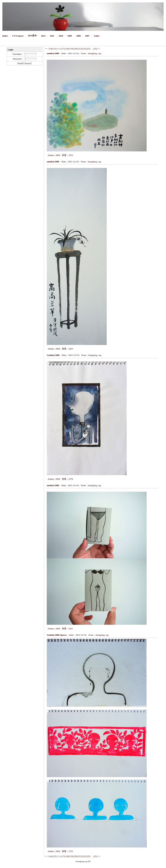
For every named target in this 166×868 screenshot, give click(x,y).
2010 (61, 36)
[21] (80, 49)
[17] (63, 49)
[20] (76, 49)
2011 (52, 36)
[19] (72, 49)
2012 (43, 36)
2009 (70, 36)
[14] (50, 49)
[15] (55, 49)
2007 (87, 36)
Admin (51, 155)
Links (97, 36)
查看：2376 (67, 155)
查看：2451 (67, 629)
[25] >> (97, 49)
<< (46, 49)
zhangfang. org (94, 53)
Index (5, 36)
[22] (84, 49)
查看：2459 (67, 349)
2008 (79, 36)
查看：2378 (67, 479)
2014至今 (32, 36)
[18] (67, 49)
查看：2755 (67, 851)
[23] (88, 49)
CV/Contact (18, 36)
